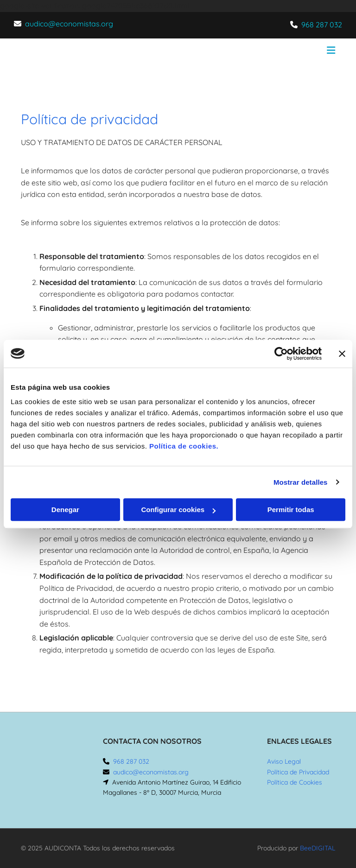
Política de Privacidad (298, 772)
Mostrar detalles (301, 482)
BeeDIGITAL (318, 848)
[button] (233, 51)
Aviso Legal (284, 761)
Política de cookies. (184, 446)
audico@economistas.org (69, 24)
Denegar (65, 510)
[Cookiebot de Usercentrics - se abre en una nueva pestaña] (281, 354)
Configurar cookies (178, 510)
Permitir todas (291, 510)
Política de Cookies (295, 782)
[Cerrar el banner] (342, 354)
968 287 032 (322, 25)
